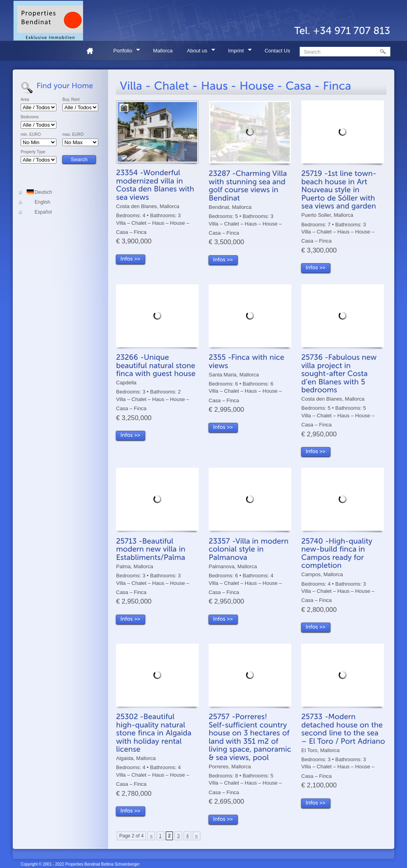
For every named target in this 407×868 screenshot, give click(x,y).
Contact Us (277, 51)
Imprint (237, 52)
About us (198, 52)
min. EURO (31, 135)
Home (93, 51)
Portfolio (124, 52)
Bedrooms (30, 117)
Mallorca (163, 51)
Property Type (33, 152)
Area (25, 100)
